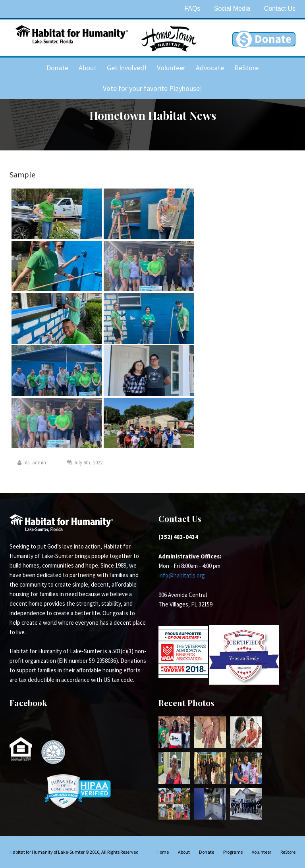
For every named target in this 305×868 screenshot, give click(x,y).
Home (163, 852)
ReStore (246, 68)
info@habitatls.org (182, 575)
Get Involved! (127, 68)
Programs (233, 852)
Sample (22, 174)
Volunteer (171, 68)
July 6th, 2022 (85, 463)
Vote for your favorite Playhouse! (152, 88)
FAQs (192, 9)
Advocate (210, 68)
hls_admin (32, 463)
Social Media (232, 9)
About (88, 68)
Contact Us (280, 9)
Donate (57, 68)
